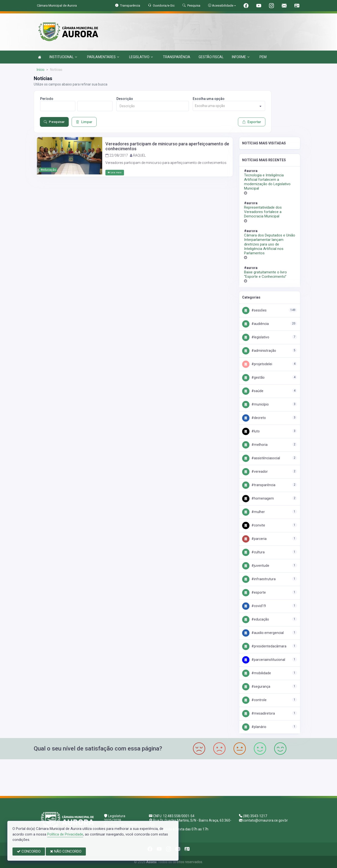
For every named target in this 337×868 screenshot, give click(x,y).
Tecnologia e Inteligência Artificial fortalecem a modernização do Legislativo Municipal (267, 182)
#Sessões (254, 310)
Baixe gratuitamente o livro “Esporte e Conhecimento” (265, 274)
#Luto (251, 431)
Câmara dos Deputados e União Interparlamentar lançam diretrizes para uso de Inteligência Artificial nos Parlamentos (270, 244)
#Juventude (256, 566)
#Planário (254, 727)
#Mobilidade (257, 673)
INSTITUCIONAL (63, 57)
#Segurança (256, 686)
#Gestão (253, 377)
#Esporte (254, 592)
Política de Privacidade (65, 834)
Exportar (252, 122)
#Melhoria (255, 445)
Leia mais (115, 172)
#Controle (254, 700)
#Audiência (255, 324)
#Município (255, 404)
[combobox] (229, 106)
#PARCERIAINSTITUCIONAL (264, 660)
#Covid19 (254, 606)
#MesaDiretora (258, 713)
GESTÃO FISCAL (211, 57)
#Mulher (253, 512)
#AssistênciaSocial (261, 458)
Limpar (84, 122)
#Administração (259, 351)
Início (41, 70)
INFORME (241, 57)
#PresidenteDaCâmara (264, 646)
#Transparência (259, 485)
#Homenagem (258, 498)
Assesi (151, 862)
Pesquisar (54, 122)
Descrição (125, 99)
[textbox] (229, 106)
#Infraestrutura (259, 579)
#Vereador (255, 472)
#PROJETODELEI (257, 364)
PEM (263, 57)
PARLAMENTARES (103, 57)
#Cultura (253, 552)
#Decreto (254, 418)
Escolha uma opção (209, 99)
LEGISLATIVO (141, 57)
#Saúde (253, 391)
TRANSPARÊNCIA (177, 57)
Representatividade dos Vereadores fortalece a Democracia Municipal (263, 212)
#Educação (256, 619)
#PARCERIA (254, 539)
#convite (254, 525)
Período (47, 99)
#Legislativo (256, 337)
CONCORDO (29, 851)
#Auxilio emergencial (263, 633)
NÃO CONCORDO (66, 851)
